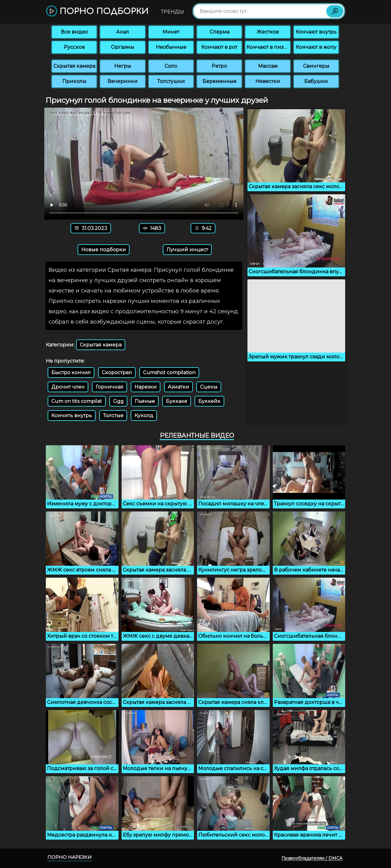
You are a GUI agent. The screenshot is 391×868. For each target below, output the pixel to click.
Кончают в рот (219, 47)
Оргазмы (122, 47)
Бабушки (316, 81)
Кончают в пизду (268, 47)
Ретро (219, 66)
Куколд (144, 416)
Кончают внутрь (316, 32)
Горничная (110, 387)
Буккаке (177, 401)
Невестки (268, 81)
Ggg (118, 401)
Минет (171, 32)
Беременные (219, 81)
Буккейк (209, 401)
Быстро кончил (71, 373)
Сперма (219, 32)
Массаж (268, 66)
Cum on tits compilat (77, 401)
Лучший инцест (187, 250)
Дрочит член (68, 387)
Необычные (171, 47)
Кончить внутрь (72, 416)
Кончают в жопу (316, 47)
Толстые (113, 416)
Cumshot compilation (169, 373)
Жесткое (268, 32)
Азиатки (178, 387)
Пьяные (145, 401)
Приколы (74, 81)
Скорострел (117, 373)
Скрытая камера (74, 66)
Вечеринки (122, 81)
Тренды (172, 12)
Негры (123, 66)
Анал (122, 32)
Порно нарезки (69, 857)
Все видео (74, 32)
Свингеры (316, 66)
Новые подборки (104, 250)
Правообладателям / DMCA (312, 858)
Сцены (209, 387)
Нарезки (146, 387)
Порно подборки (97, 11)
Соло (171, 66)
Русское (74, 47)
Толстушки (171, 81)
